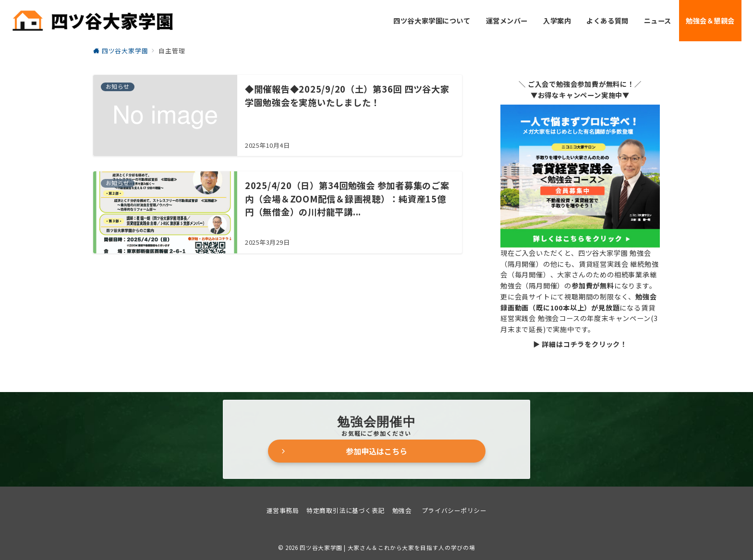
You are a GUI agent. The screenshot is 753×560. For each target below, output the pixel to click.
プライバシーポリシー (454, 510)
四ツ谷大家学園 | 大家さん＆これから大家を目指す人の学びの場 (387, 548)
